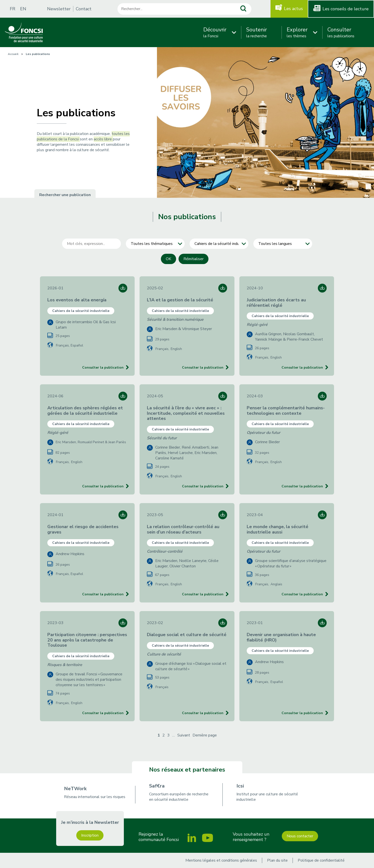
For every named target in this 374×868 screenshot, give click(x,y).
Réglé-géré (257, 325)
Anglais (276, 584)
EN (23, 9)
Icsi (240, 786)
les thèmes (297, 32)
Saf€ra (157, 786)
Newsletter (59, 9)
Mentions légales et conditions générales (221, 860)
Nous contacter (300, 836)
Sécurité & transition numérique (175, 320)
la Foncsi (215, 32)
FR (13, 9)
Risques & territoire (65, 665)
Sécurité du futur (162, 438)
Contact (84, 9)
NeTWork (75, 789)
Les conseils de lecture (346, 9)
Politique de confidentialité (321, 860)
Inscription (90, 835)
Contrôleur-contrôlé (165, 551)
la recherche (257, 32)
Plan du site (277, 860)
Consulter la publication (103, 367)
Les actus (293, 9)
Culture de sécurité (164, 654)
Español (77, 345)
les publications (341, 32)
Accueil (13, 54)
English (176, 349)
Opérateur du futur (264, 433)
